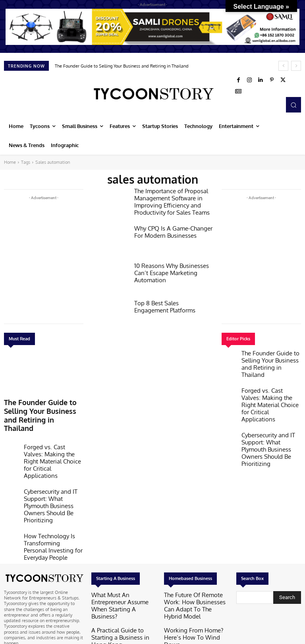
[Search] (287, 536)
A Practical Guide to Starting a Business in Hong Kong (121, 560)
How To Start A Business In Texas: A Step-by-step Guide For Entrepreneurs (123, 582)
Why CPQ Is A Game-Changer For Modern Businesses (172, 231)
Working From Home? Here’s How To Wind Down (193, 560)
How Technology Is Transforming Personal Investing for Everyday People (53, 490)
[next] (296, 66)
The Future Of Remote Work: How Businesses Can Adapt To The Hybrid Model (194, 539)
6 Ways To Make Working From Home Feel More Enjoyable (195, 579)
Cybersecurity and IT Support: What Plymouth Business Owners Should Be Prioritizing (53, 465)
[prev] (283, 66)
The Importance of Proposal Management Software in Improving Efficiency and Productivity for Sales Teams (167, 200)
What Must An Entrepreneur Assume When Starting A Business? (119, 539)
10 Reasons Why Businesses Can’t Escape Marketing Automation (173, 268)
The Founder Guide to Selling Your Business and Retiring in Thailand (122, 66)
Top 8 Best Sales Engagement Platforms (169, 306)
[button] (293, 105)
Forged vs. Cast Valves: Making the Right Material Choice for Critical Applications (50, 438)
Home (10, 162)
